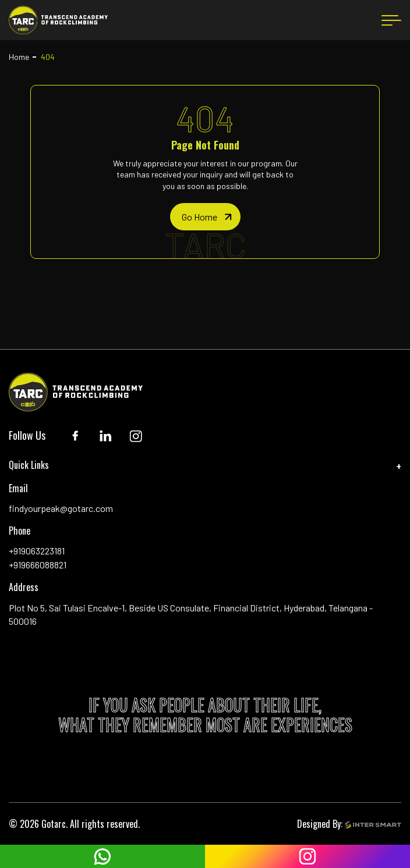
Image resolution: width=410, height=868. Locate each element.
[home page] (205, 217)
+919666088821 (38, 565)
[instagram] (307, 856)
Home (19, 57)
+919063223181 (37, 551)
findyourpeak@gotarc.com (61, 508)
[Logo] (58, 20)
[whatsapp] (102, 856)
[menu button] (391, 20)
